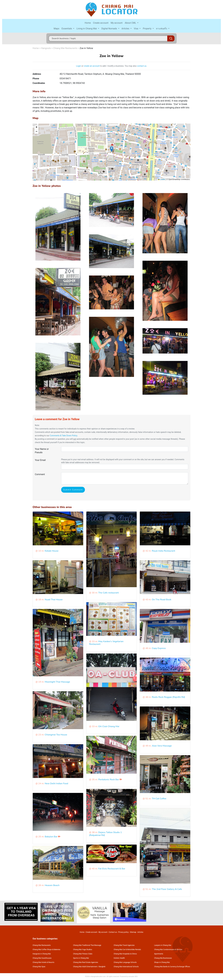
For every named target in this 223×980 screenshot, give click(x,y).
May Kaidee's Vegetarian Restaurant (106, 643)
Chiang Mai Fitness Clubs (83, 954)
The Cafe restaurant (109, 593)
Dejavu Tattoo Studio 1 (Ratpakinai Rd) (105, 834)
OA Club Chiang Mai (109, 726)
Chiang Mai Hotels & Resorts (43, 962)
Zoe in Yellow (86, 48)
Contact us (113, 932)
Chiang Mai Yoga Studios (83, 950)
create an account (92, 66)
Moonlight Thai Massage (57, 682)
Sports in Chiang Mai (81, 958)
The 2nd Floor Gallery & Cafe (167, 889)
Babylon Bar (51, 837)
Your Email (40, 460)
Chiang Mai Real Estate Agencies (86, 962)
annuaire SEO (133, 977)
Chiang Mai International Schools (126, 967)
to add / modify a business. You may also (118, 66)
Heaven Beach (52, 885)
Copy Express (159, 648)
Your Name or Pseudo (42, 451)
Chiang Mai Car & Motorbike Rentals (127, 950)
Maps (56, 29)
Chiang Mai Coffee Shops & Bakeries (46, 950)
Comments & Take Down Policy (64, 436)
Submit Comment (73, 490)
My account (117, 23)
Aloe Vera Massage (162, 746)
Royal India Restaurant (164, 551)
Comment (40, 474)
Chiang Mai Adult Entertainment (85, 967)
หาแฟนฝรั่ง (162, 29)
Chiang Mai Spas (39, 967)
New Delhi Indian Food (56, 784)
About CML (131, 23)
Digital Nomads (110, 29)
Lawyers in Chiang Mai (163, 945)
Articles (126, 29)
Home (88, 23)
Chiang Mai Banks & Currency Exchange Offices (172, 967)
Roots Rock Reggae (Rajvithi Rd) (168, 697)
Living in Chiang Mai (87, 29)
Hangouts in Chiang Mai (42, 954)
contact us (142, 66)
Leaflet (161, 179)
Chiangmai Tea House (56, 735)
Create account (101, 23)
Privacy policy (123, 932)
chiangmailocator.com (98, 977)
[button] (112, 149)
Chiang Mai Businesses (163, 958)
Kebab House (51, 551)
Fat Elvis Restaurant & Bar (112, 869)
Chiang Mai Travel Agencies (124, 945)
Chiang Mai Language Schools (125, 962)
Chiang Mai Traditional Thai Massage (87, 945)
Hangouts (46, 48)
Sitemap (133, 932)
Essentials (67, 29)
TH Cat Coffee (159, 799)
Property (147, 29)
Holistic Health (119, 958)
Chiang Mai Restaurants (65, 48)
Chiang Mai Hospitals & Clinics (125, 954)
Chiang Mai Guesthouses (42, 958)
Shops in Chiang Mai (162, 962)
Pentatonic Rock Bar (109, 780)
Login (79, 66)
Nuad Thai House (54, 600)
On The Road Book (162, 600)
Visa (136, 29)
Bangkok (102, 967)
